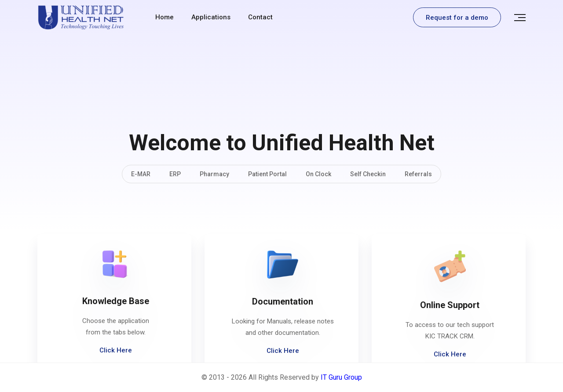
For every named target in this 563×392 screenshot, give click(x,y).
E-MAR (141, 174)
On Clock (318, 174)
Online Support (450, 305)
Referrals (418, 174)
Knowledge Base (116, 301)
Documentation (283, 301)
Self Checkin (368, 174)
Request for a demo (457, 18)
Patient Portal (267, 174)
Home (165, 17)
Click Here (116, 350)
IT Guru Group (341, 377)
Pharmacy (214, 174)
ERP (175, 174)
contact (260, 17)
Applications (211, 17)
